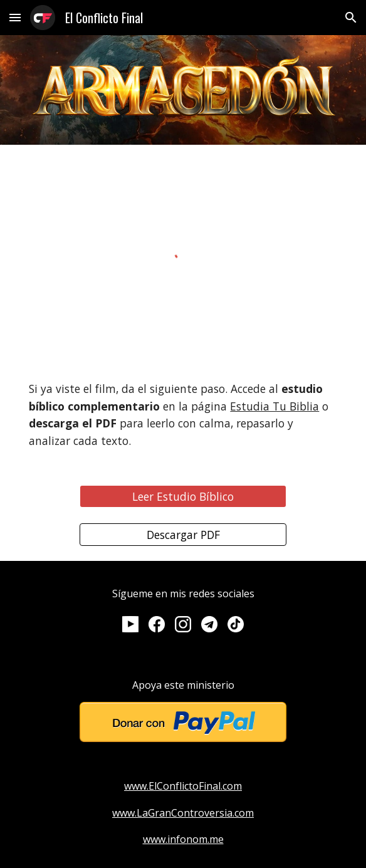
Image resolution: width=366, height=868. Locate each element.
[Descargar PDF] (183, 534)
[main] (183, 415)
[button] (15, 17)
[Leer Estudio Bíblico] (183, 497)
